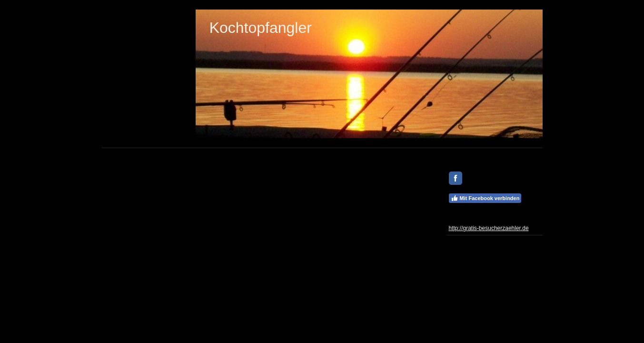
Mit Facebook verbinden (485, 198)
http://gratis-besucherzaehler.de (489, 228)
